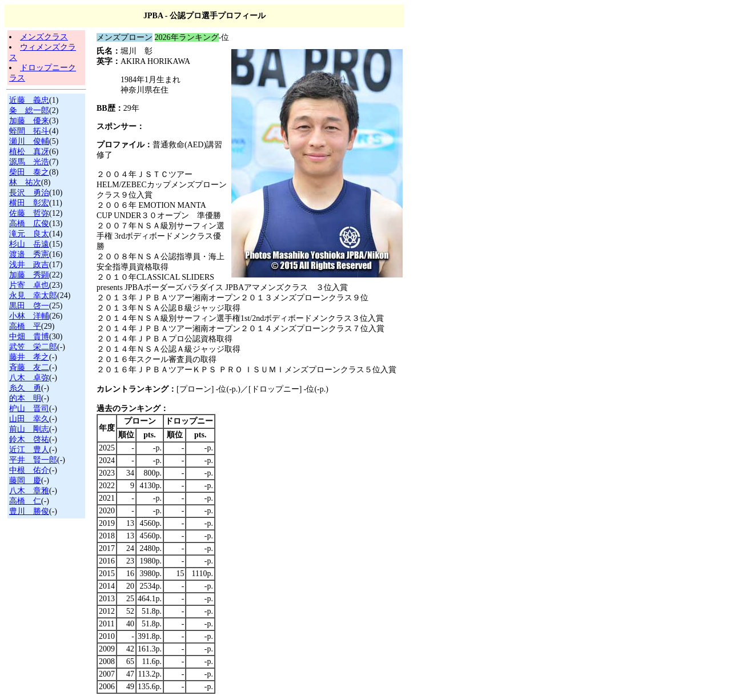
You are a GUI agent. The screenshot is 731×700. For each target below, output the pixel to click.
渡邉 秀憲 (29, 254)
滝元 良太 (29, 234)
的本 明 (25, 398)
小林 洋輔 (29, 316)
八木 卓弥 (29, 378)
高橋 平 (25, 326)
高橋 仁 (25, 501)
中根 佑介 (29, 470)
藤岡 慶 (25, 480)
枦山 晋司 (29, 409)
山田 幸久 (29, 419)
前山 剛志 (29, 429)
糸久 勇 (25, 388)
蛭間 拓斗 (29, 131)
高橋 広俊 (29, 224)
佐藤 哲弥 (29, 213)
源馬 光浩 (29, 162)
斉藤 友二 (29, 367)
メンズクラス (44, 37)
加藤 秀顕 (29, 275)
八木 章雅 (29, 491)
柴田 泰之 (29, 172)
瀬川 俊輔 (29, 141)
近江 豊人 (29, 450)
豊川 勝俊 (29, 511)
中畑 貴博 (29, 337)
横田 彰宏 (29, 203)
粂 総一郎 (29, 110)
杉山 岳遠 (29, 244)
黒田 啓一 (29, 306)
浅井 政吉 (29, 265)
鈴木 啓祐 (29, 439)
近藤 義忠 (29, 100)
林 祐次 (25, 182)
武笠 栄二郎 (33, 347)
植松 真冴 (29, 152)
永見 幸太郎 (33, 295)
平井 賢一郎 (33, 460)
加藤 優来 (29, 121)
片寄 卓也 (29, 285)
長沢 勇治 (29, 193)
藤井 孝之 (29, 357)
